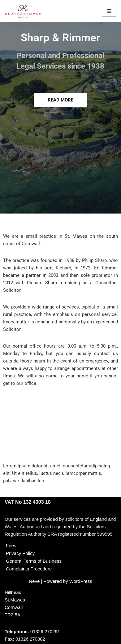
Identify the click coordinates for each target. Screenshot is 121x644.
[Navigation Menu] (109, 11)
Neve (34, 581)
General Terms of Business (34, 561)
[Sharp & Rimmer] (23, 11)
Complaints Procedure (29, 569)
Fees (11, 545)
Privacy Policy (20, 553)
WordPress (81, 581)
